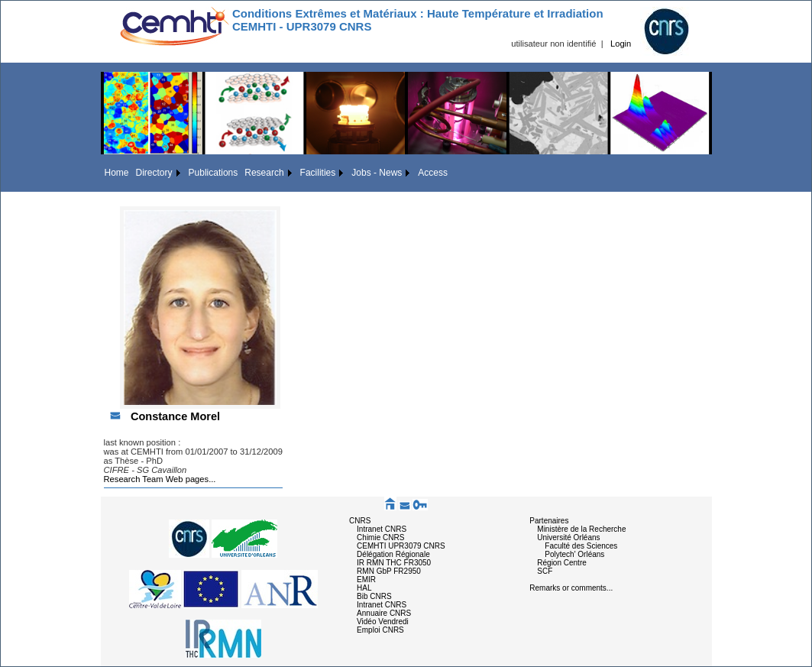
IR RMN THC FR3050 (394, 563)
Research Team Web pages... (160, 479)
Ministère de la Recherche (581, 529)
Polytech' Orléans (574, 554)
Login (621, 44)
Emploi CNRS (380, 630)
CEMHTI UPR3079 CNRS (401, 546)
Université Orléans (568, 537)
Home (117, 173)
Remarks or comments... (571, 588)
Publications (214, 173)
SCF (545, 571)
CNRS (360, 521)
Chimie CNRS (380, 537)
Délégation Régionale (393, 554)
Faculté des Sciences (581, 546)
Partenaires (549, 521)
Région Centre (561, 563)
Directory (154, 173)
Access (433, 173)
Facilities (318, 173)
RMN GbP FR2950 (389, 571)
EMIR (366, 580)
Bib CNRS (374, 596)
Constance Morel (175, 416)
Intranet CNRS (382, 529)
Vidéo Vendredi (383, 622)
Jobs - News (377, 173)
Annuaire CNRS (384, 613)
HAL (364, 588)
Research (264, 173)
